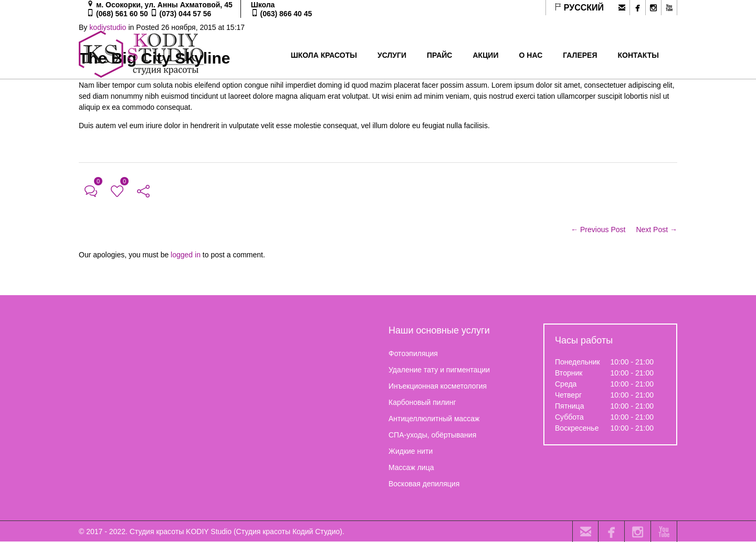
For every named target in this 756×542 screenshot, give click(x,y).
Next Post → (657, 230)
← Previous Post (598, 230)
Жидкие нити (411, 451)
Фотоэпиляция (413, 353)
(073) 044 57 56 (186, 14)
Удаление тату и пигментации (439, 370)
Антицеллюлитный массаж (434, 419)
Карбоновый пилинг (422, 402)
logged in (186, 255)
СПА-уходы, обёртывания (432, 435)
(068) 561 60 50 (122, 14)
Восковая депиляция (424, 484)
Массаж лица (411, 467)
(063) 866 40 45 (286, 14)
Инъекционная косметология (438, 386)
